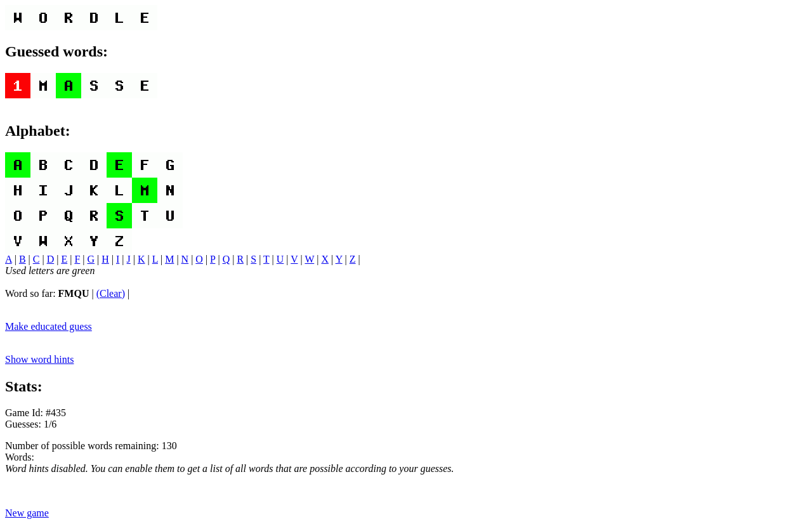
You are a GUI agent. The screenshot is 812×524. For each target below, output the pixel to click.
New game (27, 513)
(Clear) (111, 293)
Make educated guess (49, 326)
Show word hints (39, 359)
